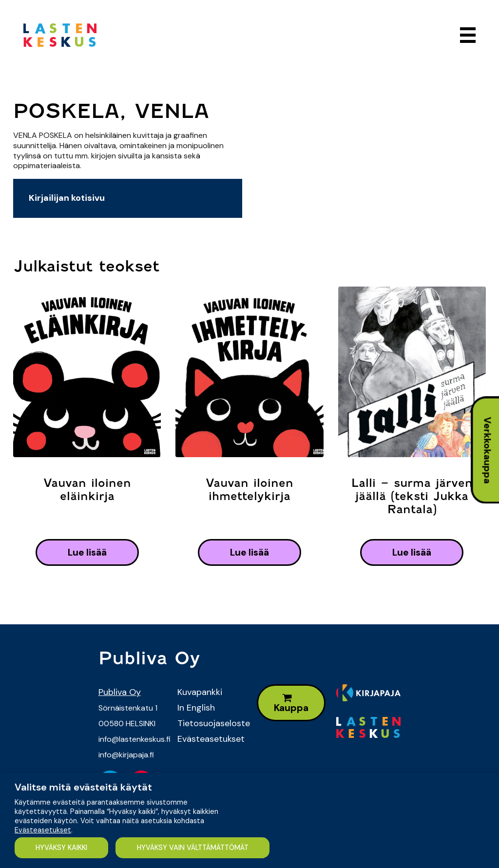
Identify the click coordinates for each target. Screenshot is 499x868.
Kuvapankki (200, 692)
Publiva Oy (120, 692)
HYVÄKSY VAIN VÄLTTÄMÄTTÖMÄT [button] (193, 848)
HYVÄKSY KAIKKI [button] (61, 848)
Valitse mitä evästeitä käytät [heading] (83, 787)
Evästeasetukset (210, 739)
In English (196, 708)
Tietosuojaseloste (210, 723)
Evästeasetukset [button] (43, 830)
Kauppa (291, 704)
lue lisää (87, 552)
